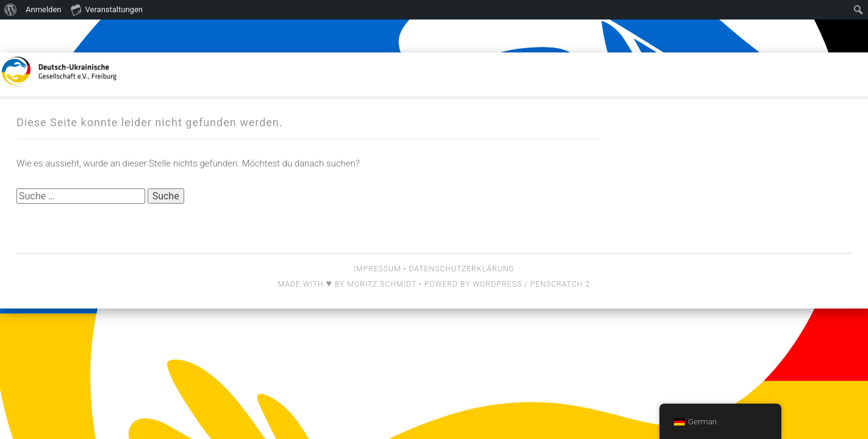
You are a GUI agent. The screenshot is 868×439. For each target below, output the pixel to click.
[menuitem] (11, 10)
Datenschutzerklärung (461, 269)
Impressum (378, 269)
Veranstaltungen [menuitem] (107, 9)
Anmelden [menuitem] (44, 9)
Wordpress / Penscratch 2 (531, 284)
